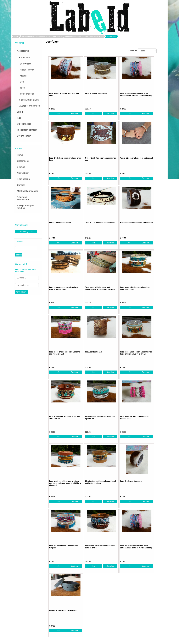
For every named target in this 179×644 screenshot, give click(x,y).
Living (20, 112)
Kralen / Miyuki (27, 70)
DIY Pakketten (24, 136)
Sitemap (21, 167)
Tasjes (22, 88)
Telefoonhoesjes (26, 94)
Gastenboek (23, 161)
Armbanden (24, 57)
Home (16, 36)
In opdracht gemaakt (29, 100)
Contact (21, 185)
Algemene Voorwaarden (23, 198)
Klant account (24, 179)
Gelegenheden (24, 124)
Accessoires (23, 51)
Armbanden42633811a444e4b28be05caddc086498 (42, 36)
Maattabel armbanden (29, 106)
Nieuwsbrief (23, 173)
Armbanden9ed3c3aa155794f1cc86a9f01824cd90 (84, 36)
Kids (19, 118)
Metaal (23, 76)
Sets (22, 82)
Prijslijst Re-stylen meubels (26, 207)
